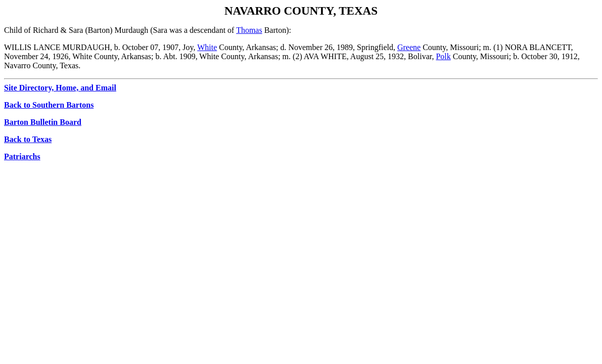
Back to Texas (28, 139)
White (207, 47)
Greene (409, 47)
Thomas (249, 30)
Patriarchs (22, 156)
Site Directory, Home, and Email (60, 88)
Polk (443, 56)
